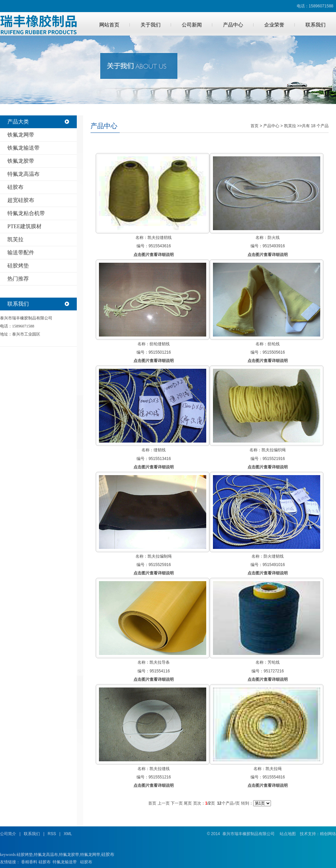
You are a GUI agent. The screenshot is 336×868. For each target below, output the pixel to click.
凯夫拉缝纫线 (160, 238)
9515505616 (274, 352)
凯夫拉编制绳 (160, 556)
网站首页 (109, 25)
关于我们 (151, 25)
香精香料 (29, 862)
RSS (52, 834)
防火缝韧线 (274, 556)
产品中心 (233, 25)
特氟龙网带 (90, 855)
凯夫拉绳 (274, 769)
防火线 (274, 238)
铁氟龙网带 (21, 135)
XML (68, 834)
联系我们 (316, 25)
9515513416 (160, 459)
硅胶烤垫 (18, 266)
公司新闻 (192, 25)
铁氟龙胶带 (21, 161)
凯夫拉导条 (160, 662)
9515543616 (160, 246)
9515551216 (160, 777)
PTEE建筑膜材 (24, 226)
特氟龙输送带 (65, 862)
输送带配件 (21, 252)
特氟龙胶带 (69, 855)
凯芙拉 (15, 239)
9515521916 (274, 459)
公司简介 (8, 834)
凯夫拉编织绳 (274, 450)
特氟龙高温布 (23, 174)
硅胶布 (15, 187)
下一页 (177, 803)
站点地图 (288, 834)
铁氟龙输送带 (23, 148)
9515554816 (274, 777)
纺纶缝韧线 (160, 344)
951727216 (274, 671)
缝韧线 (160, 450)
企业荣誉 (274, 25)
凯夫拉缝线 (160, 769)
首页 (255, 126)
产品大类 (18, 122)
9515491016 (274, 565)
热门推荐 (18, 279)
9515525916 (160, 565)
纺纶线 (274, 344)
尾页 (188, 803)
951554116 (160, 671)
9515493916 (274, 246)
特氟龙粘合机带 (26, 213)
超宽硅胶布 (21, 200)
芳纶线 (274, 662)
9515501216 (160, 352)
